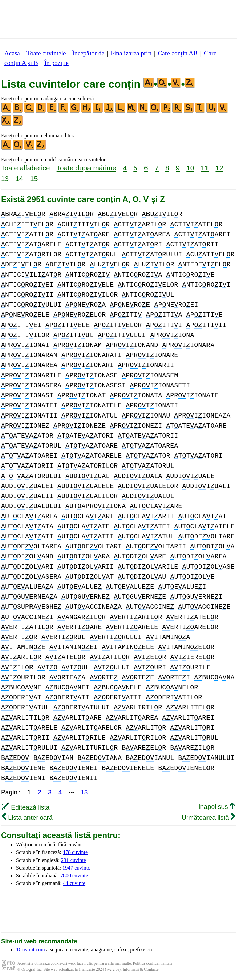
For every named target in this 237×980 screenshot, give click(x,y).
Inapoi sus (217, 807)
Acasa (12, 53)
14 (19, 178)
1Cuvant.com (31, 950)
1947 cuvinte (76, 868)
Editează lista (26, 807)
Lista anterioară (27, 817)
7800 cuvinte (74, 875)
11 (205, 168)
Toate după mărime (86, 168)
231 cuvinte (74, 860)
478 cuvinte (75, 852)
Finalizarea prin (131, 53)
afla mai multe (119, 963)
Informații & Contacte (141, 969)
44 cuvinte (74, 883)
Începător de (88, 53)
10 (190, 168)
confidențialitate (159, 963)
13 (5, 178)
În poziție (56, 63)
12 (219, 168)
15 (34, 178)
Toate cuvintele (46, 53)
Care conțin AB (177, 53)
